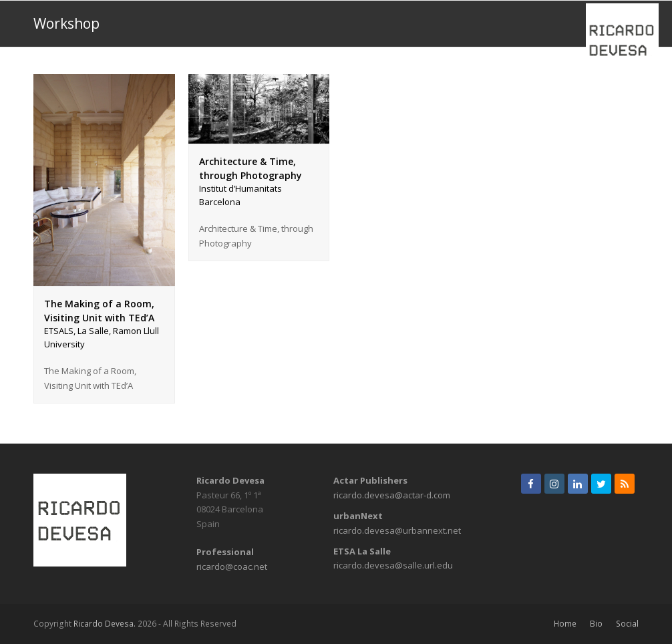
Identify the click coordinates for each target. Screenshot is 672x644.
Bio (596, 624)
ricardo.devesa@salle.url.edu (393, 565)
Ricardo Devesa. (105, 624)
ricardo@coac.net (232, 567)
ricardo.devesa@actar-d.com (392, 495)
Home (565, 624)
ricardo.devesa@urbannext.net (397, 530)
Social (627, 624)
